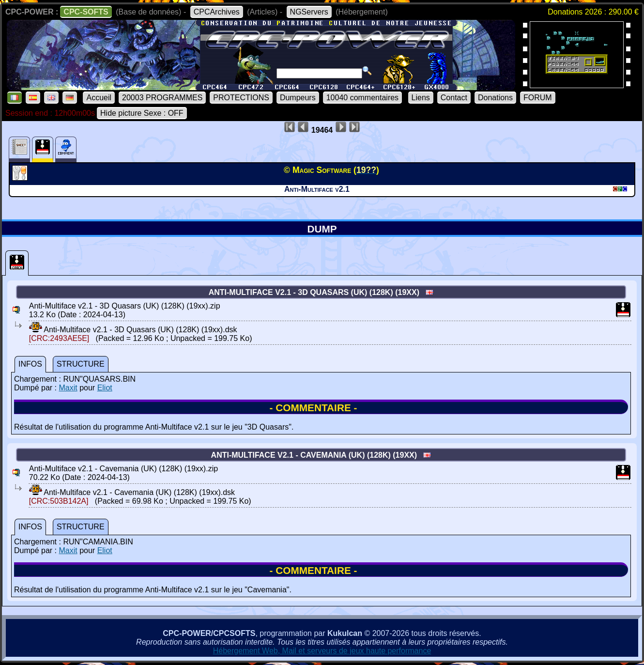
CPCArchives (217, 12)
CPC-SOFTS (86, 12)
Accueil (99, 98)
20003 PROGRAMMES (162, 98)
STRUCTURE (81, 364)
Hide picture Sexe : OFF (142, 113)
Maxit (68, 388)
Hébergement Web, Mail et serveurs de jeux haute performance (322, 651)
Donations (495, 98)
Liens (421, 98)
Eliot (105, 388)
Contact (454, 98)
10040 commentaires (362, 98)
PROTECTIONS (241, 98)
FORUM (538, 98)
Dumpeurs (298, 98)
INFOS (30, 364)
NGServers (309, 12)
